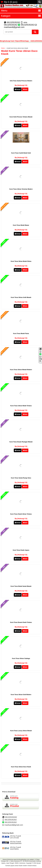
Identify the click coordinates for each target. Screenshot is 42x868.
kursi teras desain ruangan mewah (21, 442)
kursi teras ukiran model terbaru (21, 406)
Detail (18, 89)
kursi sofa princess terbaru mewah (21, 117)
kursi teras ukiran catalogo (21, 658)
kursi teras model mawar (21, 225)
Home (3, 48)
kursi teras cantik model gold (21, 153)
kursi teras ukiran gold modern (21, 695)
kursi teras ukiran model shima (21, 261)
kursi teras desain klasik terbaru (21, 622)
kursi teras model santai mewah (21, 586)
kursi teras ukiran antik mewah (21, 297)
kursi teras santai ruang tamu (21, 478)
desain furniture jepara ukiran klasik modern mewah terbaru (23, 864)
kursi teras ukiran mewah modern (21, 370)
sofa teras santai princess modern (21, 81)
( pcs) (9, 2)
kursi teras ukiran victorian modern (21, 189)
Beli (25, 89)
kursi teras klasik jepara (21, 550)
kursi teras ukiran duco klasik (21, 767)
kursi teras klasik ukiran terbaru (21, 514)
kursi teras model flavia (21, 334)
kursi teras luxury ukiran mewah (21, 731)
